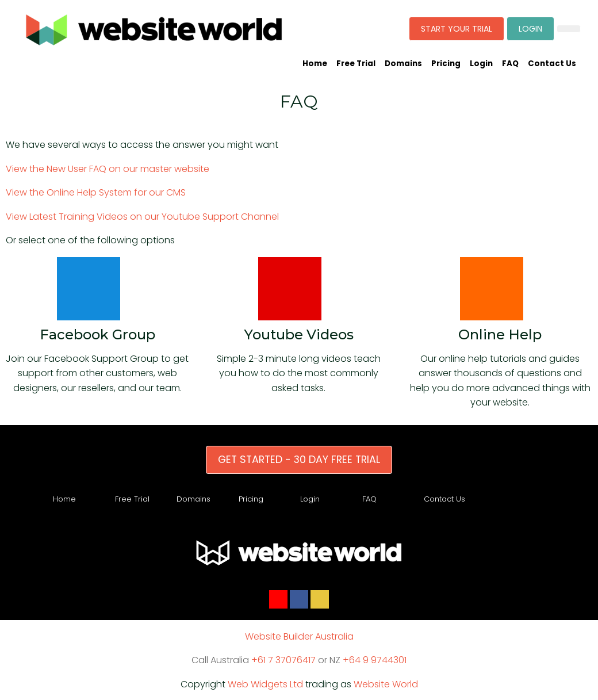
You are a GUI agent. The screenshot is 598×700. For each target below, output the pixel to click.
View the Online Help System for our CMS (96, 192)
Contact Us (552, 64)
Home (315, 64)
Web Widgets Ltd (265, 684)
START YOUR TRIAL (457, 29)
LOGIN (530, 29)
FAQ (510, 64)
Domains (403, 64)
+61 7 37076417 (283, 660)
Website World (386, 684)
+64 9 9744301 (375, 660)
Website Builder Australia (299, 636)
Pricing (446, 64)
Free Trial (356, 64)
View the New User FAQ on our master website (108, 169)
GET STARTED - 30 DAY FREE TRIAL (299, 460)
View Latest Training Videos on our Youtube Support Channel (142, 217)
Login (481, 64)
